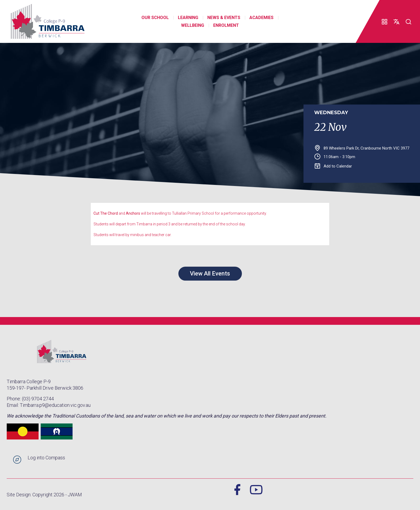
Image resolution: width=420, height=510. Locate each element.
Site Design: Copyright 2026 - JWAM (44, 495)
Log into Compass (46, 458)
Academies (261, 18)
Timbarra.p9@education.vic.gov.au (55, 405)
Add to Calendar (333, 166)
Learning (188, 18)
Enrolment (226, 25)
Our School (155, 18)
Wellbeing (193, 25)
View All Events (210, 273)
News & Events (224, 18)
